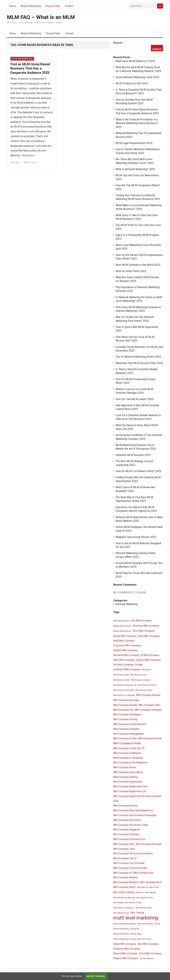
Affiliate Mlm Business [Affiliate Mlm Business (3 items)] (122, 626)
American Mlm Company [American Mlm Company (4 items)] (146, 626)
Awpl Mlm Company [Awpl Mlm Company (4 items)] (124, 641)
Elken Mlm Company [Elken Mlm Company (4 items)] (124, 660)
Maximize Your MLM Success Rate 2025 (139, 363)
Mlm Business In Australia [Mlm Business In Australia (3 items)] (124, 695)
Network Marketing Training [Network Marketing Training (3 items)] (149, 924)
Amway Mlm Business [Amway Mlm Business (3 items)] (122, 631)
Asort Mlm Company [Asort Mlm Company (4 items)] (144, 631)
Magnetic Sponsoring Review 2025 (136, 537)
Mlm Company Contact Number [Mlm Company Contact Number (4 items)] (130, 724)
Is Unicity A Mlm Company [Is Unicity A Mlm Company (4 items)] (127, 669)
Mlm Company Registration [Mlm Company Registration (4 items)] (128, 782)
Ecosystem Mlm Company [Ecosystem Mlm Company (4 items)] (127, 645)
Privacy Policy (53, 6)
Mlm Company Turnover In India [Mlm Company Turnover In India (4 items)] (130, 868)
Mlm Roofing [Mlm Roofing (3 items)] (118, 903)
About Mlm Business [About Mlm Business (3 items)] (122, 621)
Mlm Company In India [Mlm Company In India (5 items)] (127, 743)
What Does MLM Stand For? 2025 (135, 61)
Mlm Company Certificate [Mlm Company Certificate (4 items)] (148, 710)
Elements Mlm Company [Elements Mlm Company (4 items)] (126, 655)
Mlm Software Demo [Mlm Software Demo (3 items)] (144, 908)
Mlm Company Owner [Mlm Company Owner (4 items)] (125, 767)
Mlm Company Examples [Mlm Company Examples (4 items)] (126, 729)
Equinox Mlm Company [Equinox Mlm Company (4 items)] (149, 660)
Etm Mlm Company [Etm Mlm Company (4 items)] (123, 665)
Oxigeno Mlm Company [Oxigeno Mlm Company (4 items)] (126, 958)
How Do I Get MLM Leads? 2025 (135, 399)
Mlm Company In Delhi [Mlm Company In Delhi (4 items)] (125, 738)
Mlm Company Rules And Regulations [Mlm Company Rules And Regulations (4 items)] (133, 810)
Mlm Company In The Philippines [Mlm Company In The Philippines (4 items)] (130, 763)
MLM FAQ (15, 163)
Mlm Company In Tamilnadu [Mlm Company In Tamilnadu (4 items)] (128, 758)
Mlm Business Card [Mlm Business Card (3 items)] (138, 675)
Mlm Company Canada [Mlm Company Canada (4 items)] (125, 705)
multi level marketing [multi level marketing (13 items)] (136, 918)
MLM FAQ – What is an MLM (41, 17)
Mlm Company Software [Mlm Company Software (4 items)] (126, 834)
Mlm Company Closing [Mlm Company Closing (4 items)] (125, 719)
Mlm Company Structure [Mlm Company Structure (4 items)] (149, 844)
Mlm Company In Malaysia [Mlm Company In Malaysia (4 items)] (127, 753)
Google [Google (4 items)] (139, 665)
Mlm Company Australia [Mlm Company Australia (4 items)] (126, 700)
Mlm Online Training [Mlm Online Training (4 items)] (124, 892)
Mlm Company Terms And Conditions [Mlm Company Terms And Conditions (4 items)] (133, 853)
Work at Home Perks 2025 (131, 271)
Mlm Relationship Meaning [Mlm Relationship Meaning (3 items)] (124, 898)
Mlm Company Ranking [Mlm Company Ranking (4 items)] (125, 777)
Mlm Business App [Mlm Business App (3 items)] (121, 675)
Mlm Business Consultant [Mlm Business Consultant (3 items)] (124, 690)
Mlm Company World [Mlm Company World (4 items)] (124, 887)
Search (118, 43)
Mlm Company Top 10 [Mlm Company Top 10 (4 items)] (125, 858)
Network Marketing (31, 6)
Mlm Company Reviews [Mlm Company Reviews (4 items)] (126, 806)
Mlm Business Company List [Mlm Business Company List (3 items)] (125, 685)
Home (13, 6)
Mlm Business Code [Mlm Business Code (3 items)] (121, 680)
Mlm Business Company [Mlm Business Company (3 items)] (141, 680)
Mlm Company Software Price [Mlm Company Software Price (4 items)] (129, 839)
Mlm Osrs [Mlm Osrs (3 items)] (140, 892)
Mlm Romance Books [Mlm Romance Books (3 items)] (145, 898)
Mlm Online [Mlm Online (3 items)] (154, 887)
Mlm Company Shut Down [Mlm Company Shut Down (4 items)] (127, 820)
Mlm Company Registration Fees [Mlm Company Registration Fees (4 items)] (130, 786)
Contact (69, 6)
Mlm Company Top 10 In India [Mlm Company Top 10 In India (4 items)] (129, 863)
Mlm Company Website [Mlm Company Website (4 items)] (125, 877)
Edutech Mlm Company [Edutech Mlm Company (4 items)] (126, 650)
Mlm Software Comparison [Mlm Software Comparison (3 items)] (124, 908)
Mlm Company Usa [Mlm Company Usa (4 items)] (143, 873)
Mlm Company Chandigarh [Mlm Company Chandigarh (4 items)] (127, 714)
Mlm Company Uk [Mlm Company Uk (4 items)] (123, 873)
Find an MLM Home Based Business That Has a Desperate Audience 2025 (30, 68)
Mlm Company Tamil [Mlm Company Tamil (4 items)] (124, 849)
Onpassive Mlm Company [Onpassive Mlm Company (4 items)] (127, 949)
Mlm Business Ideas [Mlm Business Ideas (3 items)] (144, 690)
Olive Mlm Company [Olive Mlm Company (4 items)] (148, 944)
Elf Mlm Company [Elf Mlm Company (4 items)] (150, 655)
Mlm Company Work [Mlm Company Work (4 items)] (151, 882)
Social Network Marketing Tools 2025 (137, 77)
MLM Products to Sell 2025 (132, 83)
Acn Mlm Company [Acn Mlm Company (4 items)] (142, 621)
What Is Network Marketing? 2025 (135, 169)
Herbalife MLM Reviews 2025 (133, 455)
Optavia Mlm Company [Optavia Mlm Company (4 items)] (125, 953)
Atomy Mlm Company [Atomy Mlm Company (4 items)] (125, 636)
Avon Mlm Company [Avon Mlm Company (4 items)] (149, 636)
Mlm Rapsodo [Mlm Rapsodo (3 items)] (151, 892)
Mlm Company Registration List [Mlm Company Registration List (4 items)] (130, 791)
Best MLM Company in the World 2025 (138, 265)
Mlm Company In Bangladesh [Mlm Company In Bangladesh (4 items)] (129, 734)
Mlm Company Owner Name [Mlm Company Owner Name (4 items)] (128, 772)
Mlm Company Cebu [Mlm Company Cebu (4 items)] (149, 705)
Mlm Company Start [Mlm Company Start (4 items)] (124, 844)
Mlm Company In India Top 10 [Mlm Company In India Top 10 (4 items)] (129, 748)
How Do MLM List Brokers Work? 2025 (138, 471)
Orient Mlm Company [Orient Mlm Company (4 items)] (150, 953)
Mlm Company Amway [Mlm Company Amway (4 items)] (148, 695)
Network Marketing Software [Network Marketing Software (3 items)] (125, 924)
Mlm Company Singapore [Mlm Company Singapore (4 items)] (127, 830)
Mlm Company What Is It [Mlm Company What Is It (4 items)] (126, 882)
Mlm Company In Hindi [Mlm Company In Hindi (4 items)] (150, 738)
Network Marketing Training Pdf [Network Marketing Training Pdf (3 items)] (126, 929)
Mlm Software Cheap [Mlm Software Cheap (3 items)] (133, 903)
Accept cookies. (96, 976)
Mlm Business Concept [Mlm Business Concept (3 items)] (147, 685)
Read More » (29, 156)
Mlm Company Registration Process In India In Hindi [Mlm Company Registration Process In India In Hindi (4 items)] (137, 799)
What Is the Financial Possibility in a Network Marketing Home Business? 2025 (137, 123)
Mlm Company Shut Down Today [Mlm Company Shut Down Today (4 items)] (131, 825)
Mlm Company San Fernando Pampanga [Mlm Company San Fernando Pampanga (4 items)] (135, 815)
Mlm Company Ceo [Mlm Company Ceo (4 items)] (123, 710)
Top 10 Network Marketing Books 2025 (138, 357)
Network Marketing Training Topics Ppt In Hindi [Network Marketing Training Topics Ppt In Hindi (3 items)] (132, 939)
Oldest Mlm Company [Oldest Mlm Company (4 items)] (125, 944)
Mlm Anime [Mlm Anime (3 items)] (147, 670)
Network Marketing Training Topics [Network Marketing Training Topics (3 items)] (127, 934)
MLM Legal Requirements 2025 (134, 143)
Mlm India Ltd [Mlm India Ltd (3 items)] (142, 887)
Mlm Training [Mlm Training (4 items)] (137, 913)
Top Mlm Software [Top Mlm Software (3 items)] (147, 958)
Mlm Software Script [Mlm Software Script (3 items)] (121, 913)
